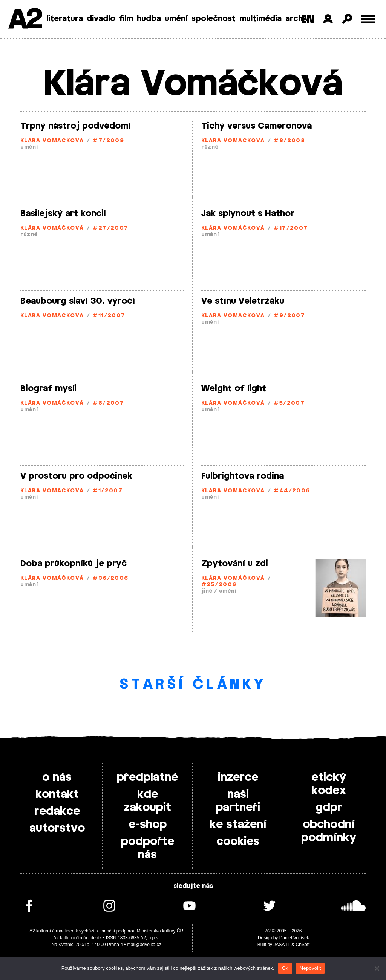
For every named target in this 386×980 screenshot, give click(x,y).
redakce (57, 811)
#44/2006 (292, 491)
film (126, 19)
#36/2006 (111, 578)
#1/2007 (108, 491)
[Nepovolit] (377, 968)
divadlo (101, 19)
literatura (65, 19)
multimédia (260, 19)
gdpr (329, 808)
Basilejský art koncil (63, 214)
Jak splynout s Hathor (248, 214)
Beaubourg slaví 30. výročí (78, 301)
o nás (57, 777)
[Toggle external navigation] (368, 19)
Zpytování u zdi (235, 564)
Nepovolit (310, 968)
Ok (285, 968)
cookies (238, 842)
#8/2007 (108, 403)
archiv (297, 19)
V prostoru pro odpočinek (76, 476)
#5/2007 (289, 403)
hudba (149, 19)
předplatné (147, 777)
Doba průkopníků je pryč (74, 564)
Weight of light (234, 389)
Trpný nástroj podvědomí (76, 126)
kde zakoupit (147, 801)
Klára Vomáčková (52, 141)
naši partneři (238, 801)
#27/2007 (111, 228)
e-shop (148, 825)
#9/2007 (289, 316)
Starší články (193, 685)
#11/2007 (109, 316)
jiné (207, 591)
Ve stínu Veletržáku (243, 301)
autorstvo (57, 828)
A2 (25, 20)
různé (210, 147)
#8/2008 (289, 141)
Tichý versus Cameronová (257, 126)
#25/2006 (219, 585)
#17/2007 (291, 228)
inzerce (238, 777)
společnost (214, 19)
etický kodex (329, 784)
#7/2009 (108, 141)
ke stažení (238, 825)
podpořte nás (148, 848)
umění (176, 19)
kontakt (57, 794)
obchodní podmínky (329, 831)
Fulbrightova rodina (243, 476)
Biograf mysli (48, 389)
